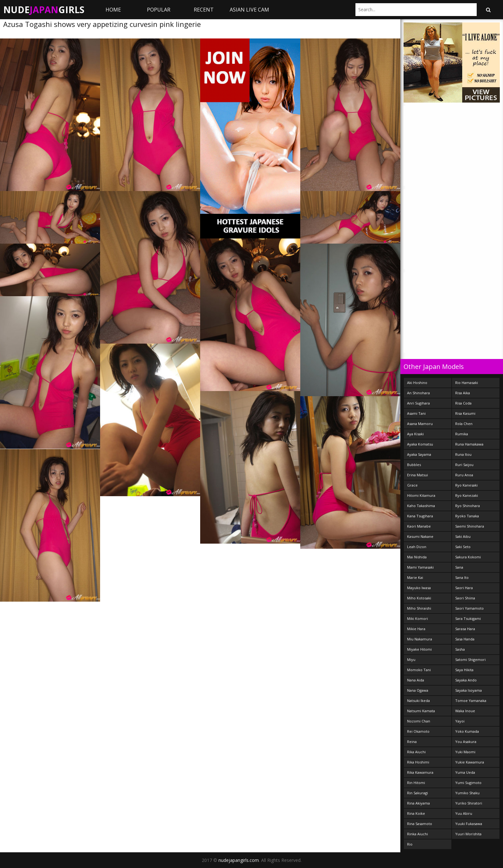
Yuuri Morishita (468, 834)
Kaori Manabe (419, 526)
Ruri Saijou (464, 465)
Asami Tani (416, 413)
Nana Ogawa (418, 690)
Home (113, 10)
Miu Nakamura (420, 639)
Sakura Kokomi (468, 557)
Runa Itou (463, 454)
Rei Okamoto (418, 731)
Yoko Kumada (467, 731)
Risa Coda (463, 403)
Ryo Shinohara (468, 506)
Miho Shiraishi (419, 608)
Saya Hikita (464, 670)
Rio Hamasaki (467, 383)
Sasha (460, 649)
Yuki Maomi (465, 752)
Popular (159, 10)
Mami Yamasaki (420, 567)
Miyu (411, 659)
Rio (410, 844)
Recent (204, 10)
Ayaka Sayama (419, 454)
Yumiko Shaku (467, 793)
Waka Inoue (465, 711)
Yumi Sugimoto (468, 783)
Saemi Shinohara (470, 526)
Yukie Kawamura (470, 762)
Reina (412, 742)
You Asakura (466, 742)
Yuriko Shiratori (469, 803)
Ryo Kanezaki (467, 495)
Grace (412, 485)
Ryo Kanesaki (466, 485)
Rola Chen (464, 424)
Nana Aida (416, 680)
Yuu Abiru (464, 813)
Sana (459, 567)
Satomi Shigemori (470, 659)
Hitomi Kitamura (421, 495)
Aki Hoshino (417, 383)
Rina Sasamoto (420, 824)
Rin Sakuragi (418, 793)
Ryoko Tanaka (467, 516)
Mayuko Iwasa (419, 588)
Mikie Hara (416, 629)
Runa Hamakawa (469, 444)
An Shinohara (418, 393)
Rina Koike (416, 813)
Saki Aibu (463, 536)
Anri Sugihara (418, 403)
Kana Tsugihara (420, 516)
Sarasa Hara (465, 629)
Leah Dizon (417, 547)
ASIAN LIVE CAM (249, 10)
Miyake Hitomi (419, 649)
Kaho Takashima (421, 506)
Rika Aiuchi (416, 752)
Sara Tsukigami (468, 618)
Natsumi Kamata (421, 711)
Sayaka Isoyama (469, 690)
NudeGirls (44, 10)
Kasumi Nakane (420, 536)
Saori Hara (464, 588)
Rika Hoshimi (418, 762)
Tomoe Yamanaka (471, 701)
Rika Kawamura (420, 772)
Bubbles (414, 465)
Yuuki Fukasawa (469, 824)
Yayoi (460, 721)
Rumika (462, 434)
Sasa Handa (465, 639)
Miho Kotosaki (419, 598)
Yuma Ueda (465, 772)
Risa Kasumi (465, 413)
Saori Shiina (465, 598)
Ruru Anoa (464, 475)
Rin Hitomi (416, 783)
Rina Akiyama (418, 803)
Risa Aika (463, 393)
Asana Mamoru (420, 424)
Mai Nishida (417, 557)
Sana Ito (462, 577)
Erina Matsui (418, 475)
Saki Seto (463, 547)
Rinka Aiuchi (418, 834)
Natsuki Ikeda (418, 701)
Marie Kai (415, 577)
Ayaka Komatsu (420, 444)
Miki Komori (418, 618)
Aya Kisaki (415, 434)
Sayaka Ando (466, 680)
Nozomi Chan (419, 721)
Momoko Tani (419, 670)
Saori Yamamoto (469, 608)
